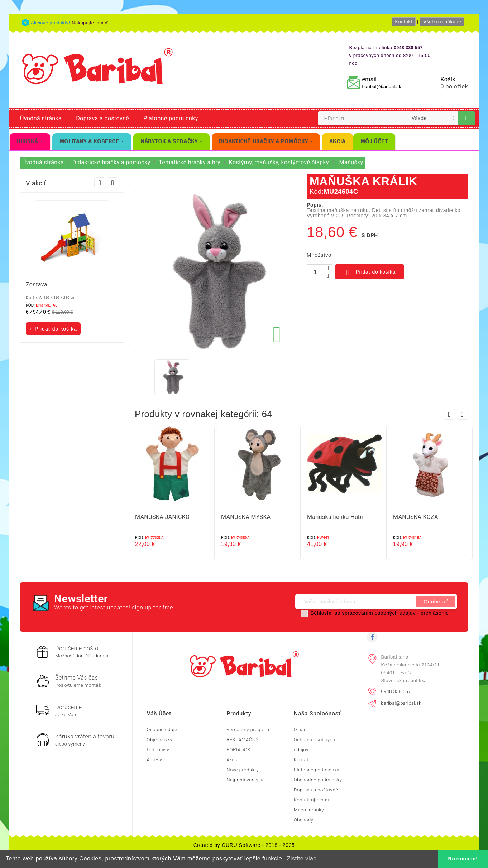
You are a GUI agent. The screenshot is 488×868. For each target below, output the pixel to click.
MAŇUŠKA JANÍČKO (162, 517)
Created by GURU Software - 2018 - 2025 (244, 845)
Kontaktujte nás (311, 800)
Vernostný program (248, 730)
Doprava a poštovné (102, 118)
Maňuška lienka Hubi (335, 517)
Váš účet (159, 713)
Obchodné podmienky (318, 780)
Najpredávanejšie (246, 780)
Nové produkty (243, 770)
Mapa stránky (309, 810)
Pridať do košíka (370, 273)
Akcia (233, 760)
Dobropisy (158, 750)
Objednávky (160, 740)
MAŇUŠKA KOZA (416, 517)
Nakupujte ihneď (90, 23)
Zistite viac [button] (302, 859)
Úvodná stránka (41, 118)
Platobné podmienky (171, 118)
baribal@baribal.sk (381, 86)
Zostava (37, 284)
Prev (100, 183)
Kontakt (403, 22)
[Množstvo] (315, 272)
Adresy (155, 760)
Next (113, 183)
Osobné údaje (162, 730)
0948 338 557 (396, 691)
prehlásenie (435, 613)
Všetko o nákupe (442, 22)
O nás (300, 730)
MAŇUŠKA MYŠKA (246, 517)
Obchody (304, 820)
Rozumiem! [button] (463, 859)
